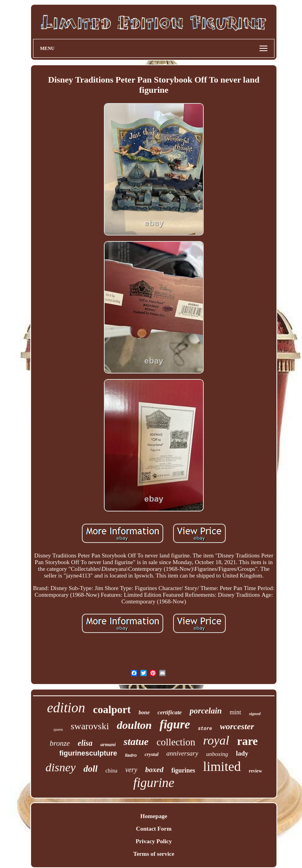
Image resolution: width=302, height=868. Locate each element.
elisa (85, 743)
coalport (112, 710)
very (131, 770)
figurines (183, 770)
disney (61, 767)
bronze (60, 743)
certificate (170, 712)
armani (108, 744)
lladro (131, 755)
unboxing (217, 754)
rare (248, 741)
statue (136, 742)
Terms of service (154, 854)
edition (66, 708)
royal (216, 740)
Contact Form (154, 829)
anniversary (182, 753)
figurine (154, 783)
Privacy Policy (154, 841)
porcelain (206, 711)
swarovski (90, 726)
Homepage (154, 816)
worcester (237, 726)
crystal (152, 754)
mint (235, 712)
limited (222, 766)
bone (144, 713)
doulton (134, 725)
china (111, 771)
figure (175, 724)
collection (176, 742)
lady (242, 753)
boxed (154, 770)
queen (58, 729)
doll (90, 769)
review (256, 771)
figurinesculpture (88, 753)
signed (255, 714)
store (205, 729)
